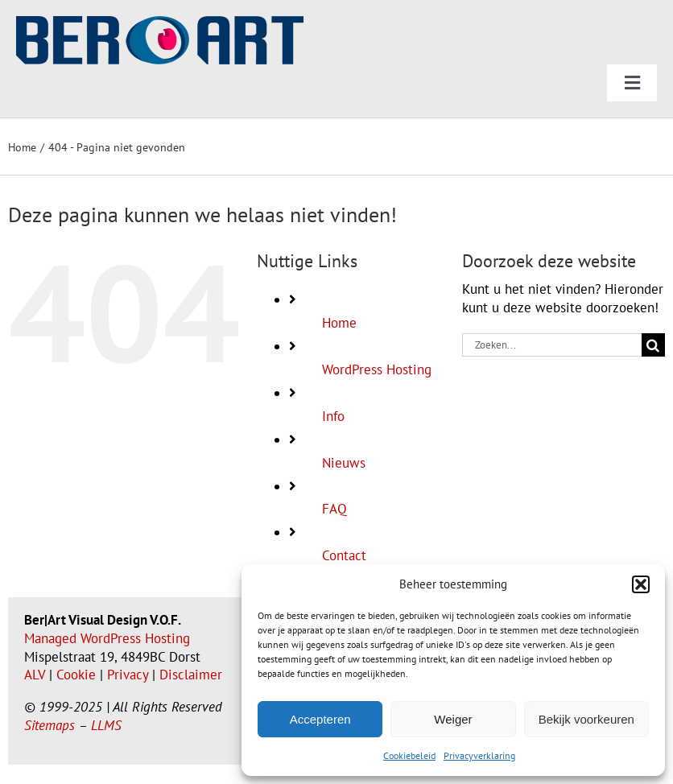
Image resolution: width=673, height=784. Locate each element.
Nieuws (344, 463)
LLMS (106, 725)
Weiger (453, 719)
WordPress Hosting (377, 369)
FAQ (334, 509)
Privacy (128, 675)
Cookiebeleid (409, 755)
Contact (344, 555)
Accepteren (320, 719)
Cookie (76, 675)
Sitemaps (50, 725)
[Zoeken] (653, 345)
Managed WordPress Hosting (107, 638)
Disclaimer (191, 675)
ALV (35, 675)
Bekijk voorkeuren (586, 719)
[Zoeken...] (552, 345)
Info (333, 416)
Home (339, 323)
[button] (641, 584)
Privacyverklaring (479, 755)
